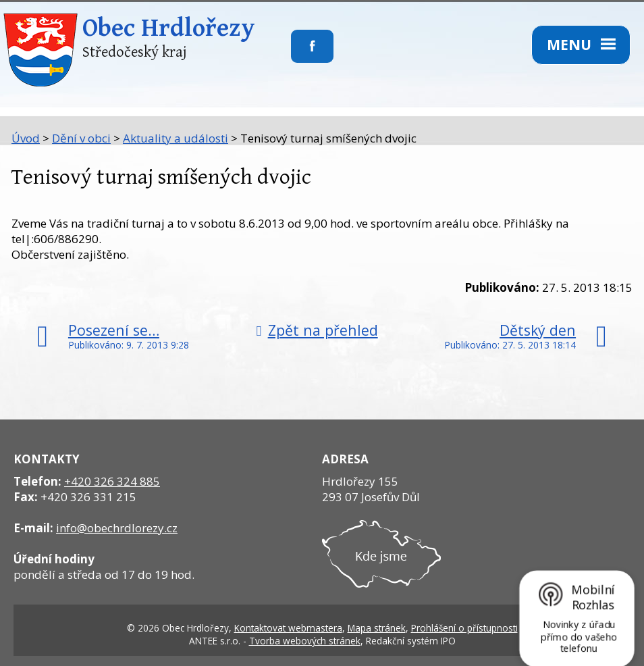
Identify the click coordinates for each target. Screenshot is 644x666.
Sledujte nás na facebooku (291, 55)
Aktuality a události (176, 138)
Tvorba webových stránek (305, 641)
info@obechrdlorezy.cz (117, 528)
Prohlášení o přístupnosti (464, 628)
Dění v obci (81, 138)
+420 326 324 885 (112, 481)
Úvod (26, 138)
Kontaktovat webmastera (288, 628)
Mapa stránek (377, 628)
